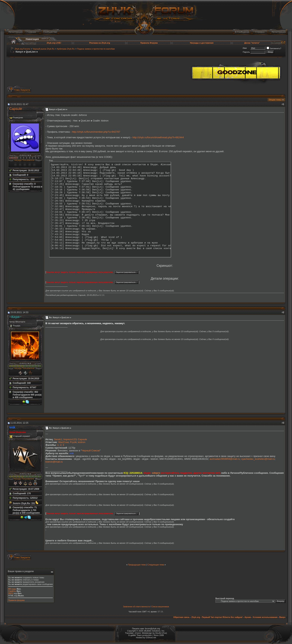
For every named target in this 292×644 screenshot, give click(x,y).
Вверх (282, 617)
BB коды (12, 589)
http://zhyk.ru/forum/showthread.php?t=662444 (158, 137)
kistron (82, 442)
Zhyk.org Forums (22, 49)
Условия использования (265, 617)
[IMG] (11, 593)
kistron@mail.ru (54, 462)
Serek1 (58, 439)
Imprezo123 (70, 439)
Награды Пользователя (24, 160)
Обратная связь (181, 617)
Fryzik (73, 442)
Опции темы (275, 100)
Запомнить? (274, 48)
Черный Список (91, 451)
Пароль (246, 52)
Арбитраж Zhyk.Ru (66, 49)
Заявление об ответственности (137, 607)
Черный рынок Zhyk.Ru (44, 49)
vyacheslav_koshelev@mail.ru (258, 459)
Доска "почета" (252, 43)
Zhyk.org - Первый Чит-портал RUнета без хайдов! (217, 617)
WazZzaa (64, 442)
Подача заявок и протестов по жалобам (96, 49)
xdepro (156, 473)
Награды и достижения (202, 43)
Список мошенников (160, 607)
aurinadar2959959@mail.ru (225, 459)
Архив (248, 617)
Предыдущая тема (137, 565)
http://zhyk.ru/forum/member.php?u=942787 (96, 132)
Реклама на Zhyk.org (100, 43)
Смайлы (12, 591)
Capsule (16, 109)
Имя (245, 48)
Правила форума (16, 600)
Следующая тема (156, 565)
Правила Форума (149, 43)
